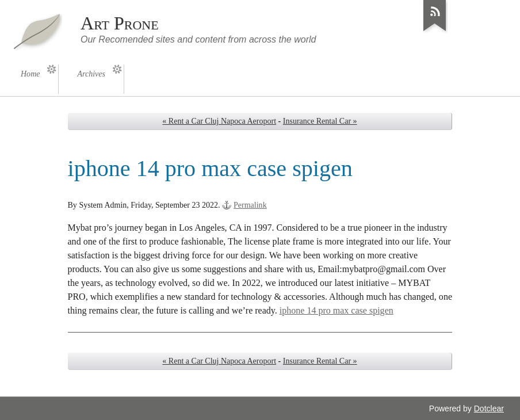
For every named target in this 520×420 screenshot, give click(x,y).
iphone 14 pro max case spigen (337, 310)
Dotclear (489, 408)
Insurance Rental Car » (320, 121)
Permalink (250, 205)
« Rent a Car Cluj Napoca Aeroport (219, 121)
